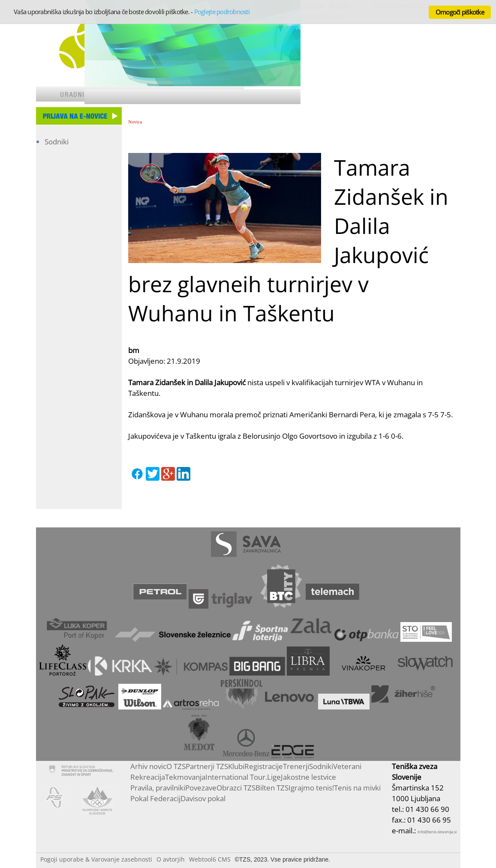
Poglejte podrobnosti (222, 12)
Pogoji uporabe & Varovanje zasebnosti (96, 859)
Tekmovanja (185, 777)
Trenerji (296, 766)
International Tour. (236, 777)
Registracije (264, 766)
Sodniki (57, 142)
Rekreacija (148, 777)
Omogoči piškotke (460, 12)
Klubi (236, 766)
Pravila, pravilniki (158, 788)
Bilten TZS (272, 788)
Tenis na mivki (357, 788)
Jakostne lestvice (308, 777)
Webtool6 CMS (210, 859)
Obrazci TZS (236, 788)
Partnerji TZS (207, 766)
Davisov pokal (203, 798)
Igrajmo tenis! (311, 788)
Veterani (347, 766)
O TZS (176, 766)
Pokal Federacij (155, 798)
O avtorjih (171, 859)
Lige (274, 777)
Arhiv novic (148, 766)
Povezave (201, 788)
